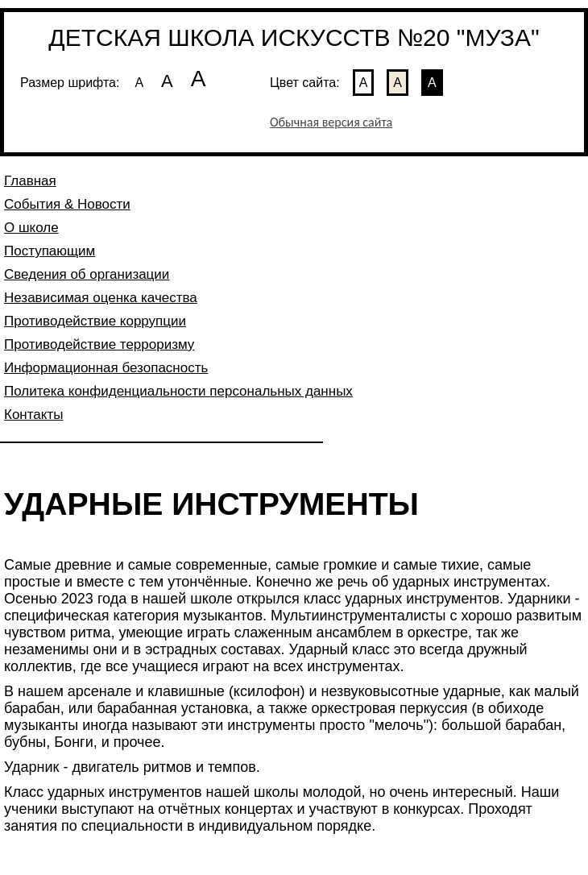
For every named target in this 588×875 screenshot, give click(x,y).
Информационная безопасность (106, 368)
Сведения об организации (87, 274)
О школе (31, 228)
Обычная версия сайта (331, 122)
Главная (30, 181)
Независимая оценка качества (101, 298)
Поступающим (50, 251)
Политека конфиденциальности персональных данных (178, 391)
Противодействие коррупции (95, 321)
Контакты (33, 415)
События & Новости (67, 204)
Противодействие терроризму (99, 344)
